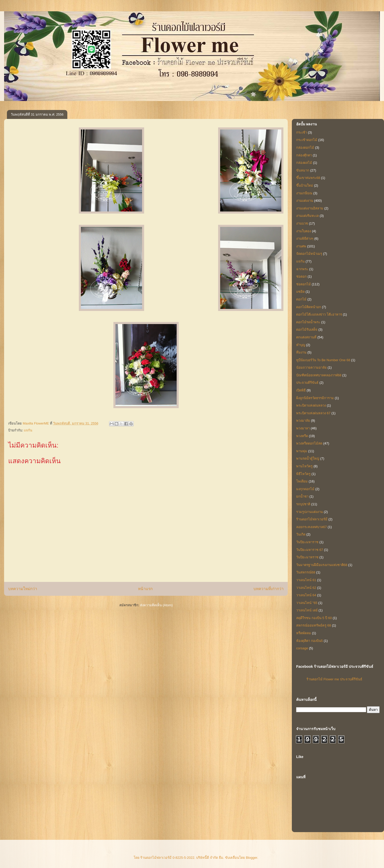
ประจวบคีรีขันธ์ (307, 383)
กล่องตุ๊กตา (304, 155)
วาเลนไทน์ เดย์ (307, 610)
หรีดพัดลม (304, 633)
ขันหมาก (303, 170)
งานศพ (301, 246)
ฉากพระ (302, 269)
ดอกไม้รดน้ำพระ (308, 322)
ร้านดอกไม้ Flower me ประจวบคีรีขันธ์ (334, 679)
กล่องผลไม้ (304, 163)
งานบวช (302, 223)
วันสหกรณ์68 (306, 572)
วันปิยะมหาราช (307, 542)
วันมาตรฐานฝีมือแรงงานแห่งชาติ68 (322, 565)
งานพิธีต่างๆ (305, 239)
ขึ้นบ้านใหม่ (305, 185)
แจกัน (28, 430)
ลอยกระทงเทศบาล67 (311, 527)
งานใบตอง (304, 231)
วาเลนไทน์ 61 (306, 580)
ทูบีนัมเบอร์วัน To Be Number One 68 (323, 360)
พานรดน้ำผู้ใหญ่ (308, 458)
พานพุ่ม (302, 451)
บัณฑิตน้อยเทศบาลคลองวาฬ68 (319, 375)
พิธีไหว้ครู (303, 474)
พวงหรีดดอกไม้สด (309, 443)
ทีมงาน (301, 352)
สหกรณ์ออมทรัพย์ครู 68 (314, 625)
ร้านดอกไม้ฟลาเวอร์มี (312, 519)
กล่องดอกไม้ (305, 148)
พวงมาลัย (303, 421)
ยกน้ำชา (302, 496)
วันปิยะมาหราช (307, 557)
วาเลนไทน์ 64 (306, 595)
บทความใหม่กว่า (23, 589)
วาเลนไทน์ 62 (306, 588)
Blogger (252, 858)
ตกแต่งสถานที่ (306, 337)
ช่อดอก (301, 276)
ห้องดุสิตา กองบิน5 (310, 641)
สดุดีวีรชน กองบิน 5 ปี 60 (314, 618)
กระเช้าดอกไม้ (307, 140)
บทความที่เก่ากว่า (269, 589)
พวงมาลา (303, 428)
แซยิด (300, 292)
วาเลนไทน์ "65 (307, 603)
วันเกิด (301, 534)
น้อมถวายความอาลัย (311, 367)
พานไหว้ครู (304, 466)
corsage (302, 648)
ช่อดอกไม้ (303, 284)
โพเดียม (302, 481)
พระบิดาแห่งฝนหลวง (311, 405)
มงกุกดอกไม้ (305, 489)
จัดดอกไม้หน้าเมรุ (309, 254)
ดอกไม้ (301, 299)
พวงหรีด (302, 436)
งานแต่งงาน (305, 201)
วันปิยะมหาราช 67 (310, 550)
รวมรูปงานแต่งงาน (310, 512)
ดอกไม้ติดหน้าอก (309, 307)
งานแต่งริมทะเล (307, 216)
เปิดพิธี (301, 390)
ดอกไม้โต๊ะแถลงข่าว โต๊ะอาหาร (319, 314)
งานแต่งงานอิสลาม (310, 208)
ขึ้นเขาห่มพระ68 (308, 178)
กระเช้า (302, 132)
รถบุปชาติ (303, 504)
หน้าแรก (145, 589)
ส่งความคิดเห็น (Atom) (156, 605)
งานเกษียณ (304, 193)
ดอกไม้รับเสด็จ (307, 330)
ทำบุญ (301, 345)
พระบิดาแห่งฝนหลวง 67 (313, 413)
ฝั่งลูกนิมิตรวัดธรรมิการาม (315, 398)
